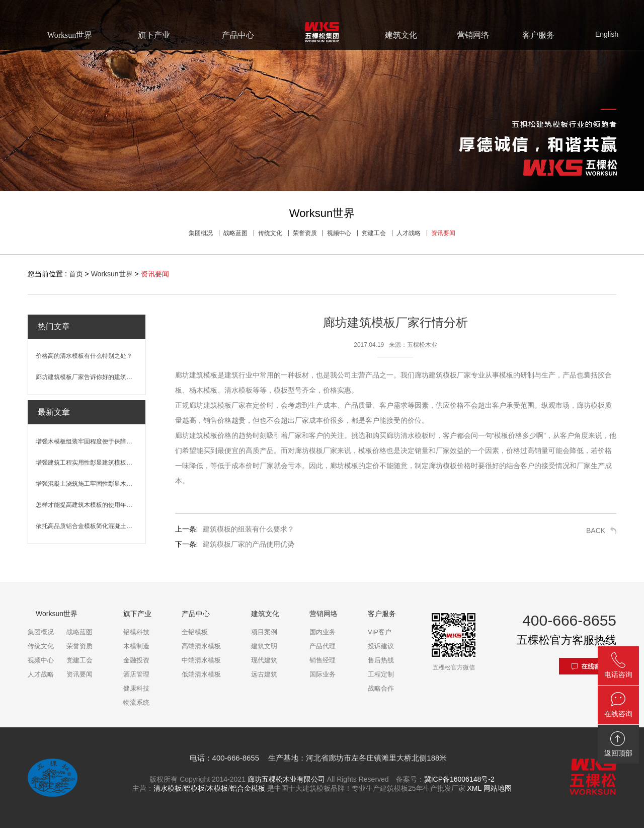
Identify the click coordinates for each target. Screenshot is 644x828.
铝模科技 (136, 632)
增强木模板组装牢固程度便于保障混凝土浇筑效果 (90, 441)
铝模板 (194, 788)
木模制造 (136, 646)
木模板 (217, 788)
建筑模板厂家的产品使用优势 (249, 544)
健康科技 (136, 688)
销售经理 (323, 660)
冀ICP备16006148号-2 (459, 779)
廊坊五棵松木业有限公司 (286, 779)
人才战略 (409, 233)
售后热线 (381, 660)
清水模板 (168, 788)
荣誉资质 (305, 233)
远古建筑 (264, 674)
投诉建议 (381, 646)
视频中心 (339, 233)
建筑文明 (264, 646)
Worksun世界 (112, 274)
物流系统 (136, 702)
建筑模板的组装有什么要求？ (249, 529)
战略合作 (381, 688)
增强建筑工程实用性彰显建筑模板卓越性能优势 (90, 463)
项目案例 (264, 632)
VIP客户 (380, 632)
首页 (76, 274)
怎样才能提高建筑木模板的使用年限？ (87, 505)
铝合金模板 (248, 788)
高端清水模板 (201, 646)
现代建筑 (264, 660)
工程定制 (381, 674)
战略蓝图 (235, 233)
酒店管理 (136, 674)
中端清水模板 (201, 660)
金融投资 (136, 660)
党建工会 (374, 233)
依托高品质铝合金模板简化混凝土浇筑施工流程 (90, 526)
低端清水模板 (201, 674)
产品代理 (323, 646)
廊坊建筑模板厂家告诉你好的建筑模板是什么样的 (90, 377)
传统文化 (270, 233)
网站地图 (498, 788)
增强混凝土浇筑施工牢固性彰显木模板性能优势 (90, 484)
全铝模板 (195, 632)
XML (474, 788)
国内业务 (323, 632)
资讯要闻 (443, 233)
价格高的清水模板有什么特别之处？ (84, 356)
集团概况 (201, 233)
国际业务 (323, 674)
